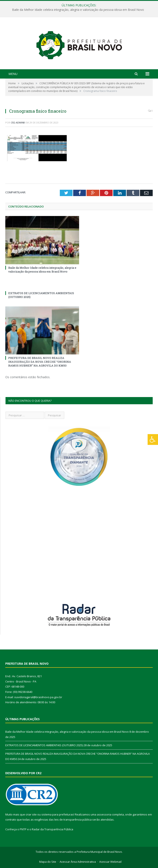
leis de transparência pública (73, 820)
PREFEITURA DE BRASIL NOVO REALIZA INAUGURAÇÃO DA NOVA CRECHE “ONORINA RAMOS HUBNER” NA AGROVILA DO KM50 (40, 362)
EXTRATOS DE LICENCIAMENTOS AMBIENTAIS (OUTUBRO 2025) (44, 745)
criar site (31, 814)
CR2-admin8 (18, 123)
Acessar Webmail (110, 862)
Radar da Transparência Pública (52, 829)
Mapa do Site (48, 862)
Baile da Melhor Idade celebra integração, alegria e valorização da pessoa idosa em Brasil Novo (78, 10)
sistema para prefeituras (57, 814)
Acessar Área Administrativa (78, 862)
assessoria (104, 814)
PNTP (23, 829)
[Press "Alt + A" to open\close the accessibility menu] (153, 440)
